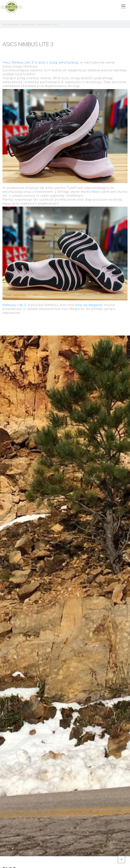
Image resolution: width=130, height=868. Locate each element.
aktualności (28, 24)
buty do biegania (89, 305)
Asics (96, 192)
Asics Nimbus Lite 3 (48, 24)
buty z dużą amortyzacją (58, 62)
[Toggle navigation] (123, 6)
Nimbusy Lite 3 (14, 305)
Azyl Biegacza (10, 24)
